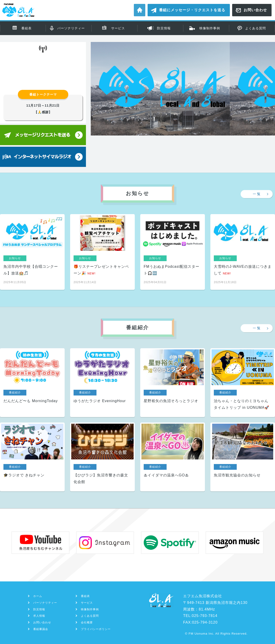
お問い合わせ (255, 10)
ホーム (140, 10)
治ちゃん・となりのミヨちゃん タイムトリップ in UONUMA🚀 (243, 383)
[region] (183, 104)
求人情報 (39, 616)
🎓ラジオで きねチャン (32, 457)
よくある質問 (256, 28)
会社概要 (87, 622)
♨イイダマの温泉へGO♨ (173, 457)
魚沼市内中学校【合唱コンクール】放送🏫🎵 (32, 252)
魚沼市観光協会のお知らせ (243, 457)
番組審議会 (41, 629)
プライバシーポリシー (96, 629)
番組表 (26, 28)
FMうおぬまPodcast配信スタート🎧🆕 (173, 252)
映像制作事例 (210, 28)
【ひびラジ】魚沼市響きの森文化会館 (102, 457)
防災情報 (164, 28)
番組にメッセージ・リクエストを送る (192, 10)
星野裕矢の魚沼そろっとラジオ (173, 383)
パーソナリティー (71, 28)
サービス (118, 28)
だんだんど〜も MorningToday (32, 383)
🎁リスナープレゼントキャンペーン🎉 (102, 252)
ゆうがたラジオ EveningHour (102, 383)
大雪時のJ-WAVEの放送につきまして (243, 252)
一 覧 (257, 194)
